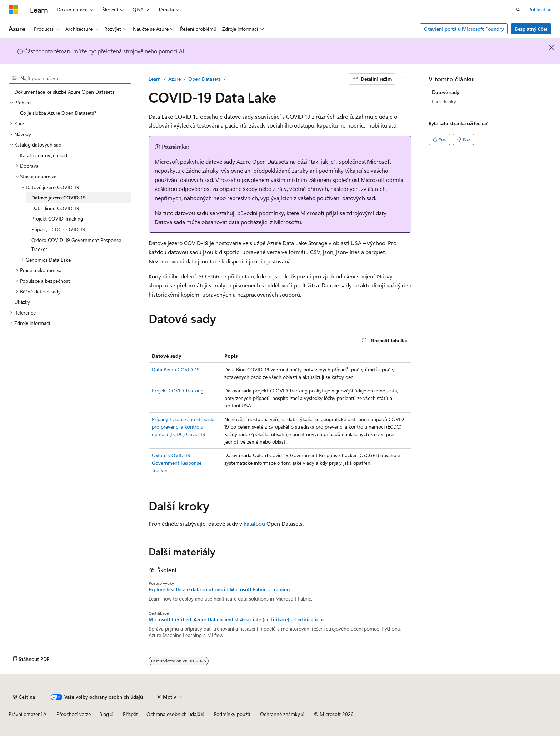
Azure (174, 79)
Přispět (130, 714)
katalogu (254, 523)
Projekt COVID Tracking (178, 391)
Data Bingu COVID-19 (176, 369)
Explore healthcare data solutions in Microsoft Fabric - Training (219, 589)
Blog (104, 714)
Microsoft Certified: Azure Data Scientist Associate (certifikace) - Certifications (236, 619)
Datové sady (446, 92)
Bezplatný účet (531, 29)
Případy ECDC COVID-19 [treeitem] (58, 229)
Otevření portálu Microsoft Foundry (464, 29)
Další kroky (444, 101)
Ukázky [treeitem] (22, 302)
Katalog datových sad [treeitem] (44, 155)
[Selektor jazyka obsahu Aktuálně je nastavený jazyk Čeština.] (24, 697)
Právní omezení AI (28, 714)
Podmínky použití (233, 714)
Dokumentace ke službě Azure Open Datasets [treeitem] (64, 92)
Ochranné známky (280, 714)
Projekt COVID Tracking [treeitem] (57, 219)
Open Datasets (204, 79)
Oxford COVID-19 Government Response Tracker (177, 463)
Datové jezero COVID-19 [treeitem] (59, 197)
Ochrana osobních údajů (173, 714)
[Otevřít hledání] (518, 10)
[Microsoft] (13, 10)
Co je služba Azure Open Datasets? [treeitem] (58, 113)
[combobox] (70, 78)
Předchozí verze (74, 714)
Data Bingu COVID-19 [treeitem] (55, 208)
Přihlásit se (540, 9)
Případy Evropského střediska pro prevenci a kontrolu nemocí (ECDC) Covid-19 (184, 427)
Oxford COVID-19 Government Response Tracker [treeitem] (76, 245)
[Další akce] (405, 79)
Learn (155, 79)
